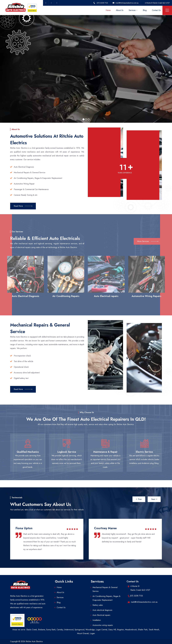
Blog (145, 10)
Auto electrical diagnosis (102, 610)
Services (132, 10)
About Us (120, 10)
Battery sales (98, 605)
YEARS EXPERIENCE (125, 173)
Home (108, 10)
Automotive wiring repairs (103, 625)
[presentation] (139, 499)
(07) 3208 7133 (136, 596)
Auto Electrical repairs (101, 615)
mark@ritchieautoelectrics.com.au (144, 602)
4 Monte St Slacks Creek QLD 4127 (157, 3)
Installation (97, 620)
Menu (167, 10)
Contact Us (156, 10)
